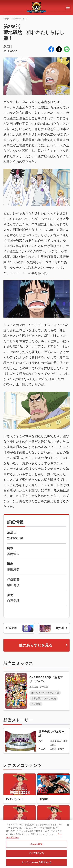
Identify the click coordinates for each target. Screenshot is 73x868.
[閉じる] (68, 825)
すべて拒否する (37, 854)
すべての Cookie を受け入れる (36, 863)
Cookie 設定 (36, 844)
